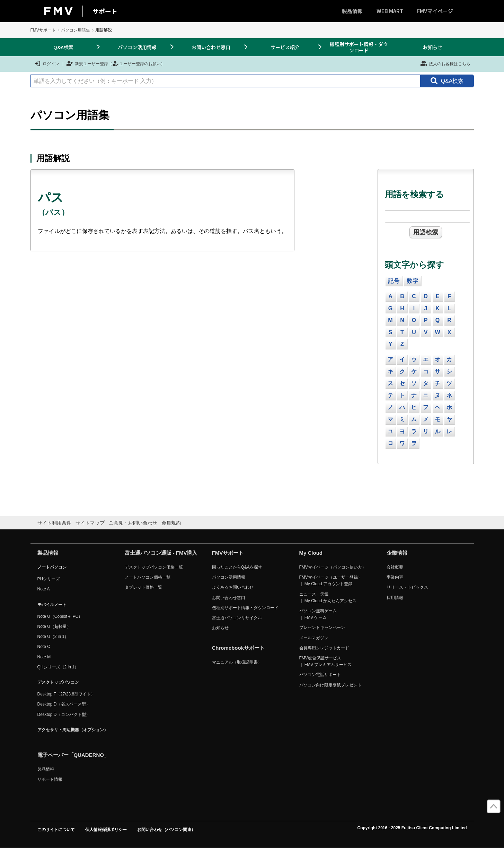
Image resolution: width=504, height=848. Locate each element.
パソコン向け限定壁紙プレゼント (330, 685)
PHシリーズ (49, 579)
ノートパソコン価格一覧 (148, 577)
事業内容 (395, 577)
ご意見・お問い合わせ (133, 523)
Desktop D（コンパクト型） (64, 715)
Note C (44, 647)
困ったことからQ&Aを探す (237, 567)
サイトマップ (90, 523)
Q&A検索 (63, 47)
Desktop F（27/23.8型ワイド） (66, 694)
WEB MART (390, 11)
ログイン (47, 63)
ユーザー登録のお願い (136, 63)
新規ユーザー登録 (87, 63)
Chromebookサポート (238, 648)
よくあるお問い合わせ (233, 587)
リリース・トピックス (407, 587)
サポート (105, 11)
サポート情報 (50, 779)
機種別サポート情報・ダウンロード (359, 47)
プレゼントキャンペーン (322, 628)
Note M (44, 657)
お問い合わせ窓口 (211, 47)
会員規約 (171, 523)
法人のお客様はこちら (445, 63)
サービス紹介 (285, 47)
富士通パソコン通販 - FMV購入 (161, 553)
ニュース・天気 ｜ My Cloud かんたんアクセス (328, 598)
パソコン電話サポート (320, 675)
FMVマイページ (435, 11)
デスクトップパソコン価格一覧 (154, 567)
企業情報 (397, 553)
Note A (44, 589)
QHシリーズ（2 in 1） (58, 667)
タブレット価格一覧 (143, 587)
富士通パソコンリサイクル (237, 618)
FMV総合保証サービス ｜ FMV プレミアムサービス (326, 661)
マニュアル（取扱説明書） (237, 662)
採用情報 (395, 598)
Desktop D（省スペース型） (64, 704)
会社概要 (395, 567)
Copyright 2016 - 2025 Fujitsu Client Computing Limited (412, 828)
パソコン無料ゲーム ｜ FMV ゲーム (318, 614)
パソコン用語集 (76, 30)
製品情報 (352, 11)
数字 (413, 281)
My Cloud (311, 553)
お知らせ (433, 47)
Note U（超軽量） (54, 626)
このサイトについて (56, 830)
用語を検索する (414, 194)
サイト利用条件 (54, 523)
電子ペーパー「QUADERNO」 (73, 755)
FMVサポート (43, 30)
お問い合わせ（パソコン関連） (166, 830)
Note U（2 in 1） (53, 637)
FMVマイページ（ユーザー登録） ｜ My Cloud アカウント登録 (331, 581)
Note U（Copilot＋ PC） (60, 616)
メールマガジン (314, 638)
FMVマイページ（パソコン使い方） (333, 567)
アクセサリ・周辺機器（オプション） (73, 730)
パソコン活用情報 (137, 47)
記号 (394, 281)
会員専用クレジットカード (324, 648)
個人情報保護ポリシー (106, 830)
